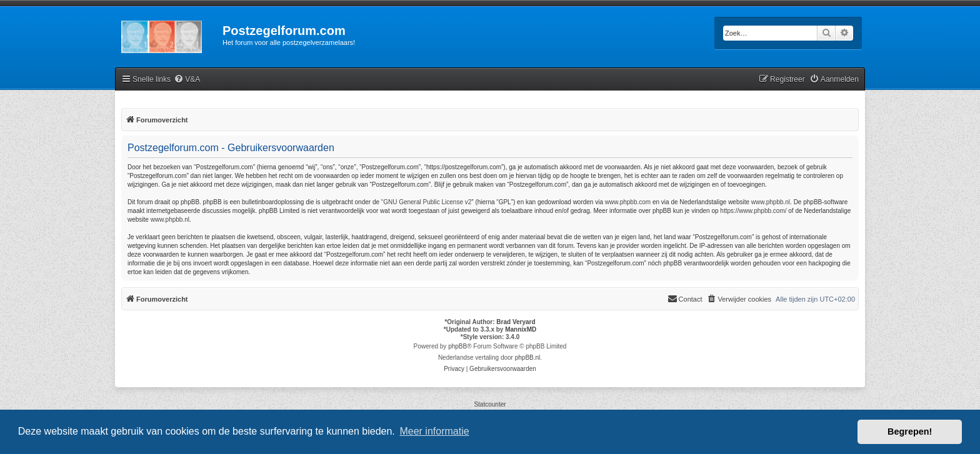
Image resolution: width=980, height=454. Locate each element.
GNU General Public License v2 (427, 202)
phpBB (457, 346)
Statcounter (490, 404)
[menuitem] (187, 80)
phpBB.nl (528, 358)
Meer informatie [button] (434, 431)
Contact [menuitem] (685, 299)
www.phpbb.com (628, 202)
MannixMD (521, 329)
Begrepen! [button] (910, 432)
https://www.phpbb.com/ (753, 211)
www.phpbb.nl (771, 202)
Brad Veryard (516, 322)
